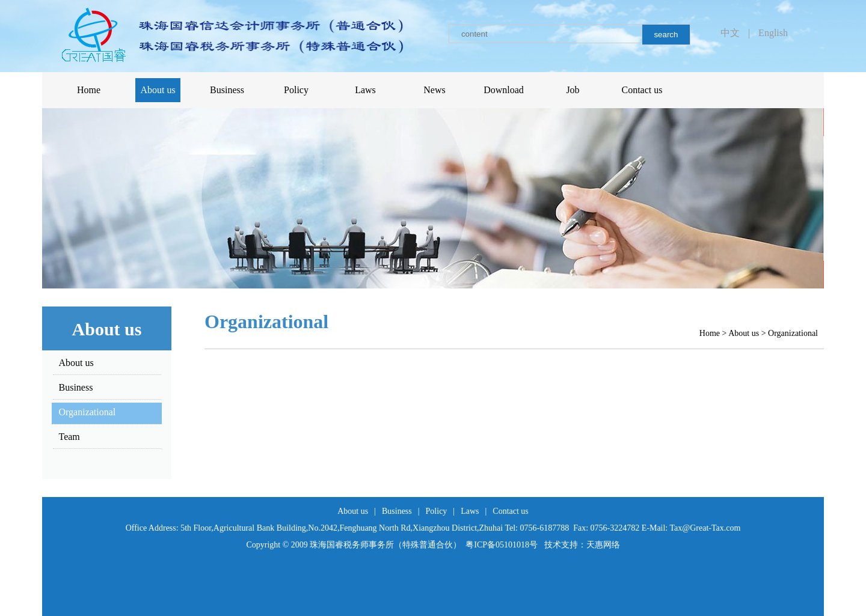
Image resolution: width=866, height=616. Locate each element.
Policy (437, 511)
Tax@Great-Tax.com (705, 528)
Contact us (511, 511)
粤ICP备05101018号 (502, 545)
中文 (730, 33)
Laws (470, 511)
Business (397, 511)
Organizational (793, 333)
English (773, 33)
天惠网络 (603, 545)
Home (710, 333)
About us (744, 333)
